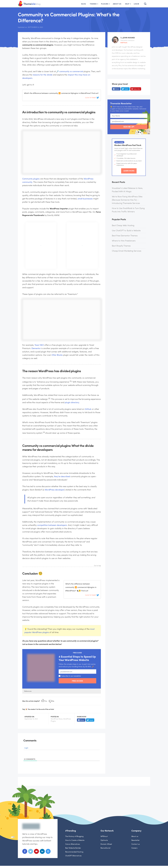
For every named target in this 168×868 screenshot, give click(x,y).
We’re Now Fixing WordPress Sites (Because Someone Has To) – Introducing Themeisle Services (127, 200)
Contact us (136, 844)
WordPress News (57, 719)
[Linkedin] (42, 853)
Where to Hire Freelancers (124, 241)
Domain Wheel (106, 844)
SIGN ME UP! (129, 127)
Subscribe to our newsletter (70, 676)
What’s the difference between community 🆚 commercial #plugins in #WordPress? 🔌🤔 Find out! (81, 587)
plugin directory (72, 402)
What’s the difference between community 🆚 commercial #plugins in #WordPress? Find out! (61, 93)
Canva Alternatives (73, 844)
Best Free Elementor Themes (125, 235)
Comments (30, 740)
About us (135, 836)
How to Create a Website (75, 840)
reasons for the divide (42, 75)
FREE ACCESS (77, 681)
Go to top (98, 566)
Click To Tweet (92, 98)
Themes (93, 4)
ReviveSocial (105, 848)
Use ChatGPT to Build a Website (126, 230)
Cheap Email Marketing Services (127, 251)
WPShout (104, 836)
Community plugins (31, 179)
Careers (134, 848)
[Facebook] (25, 853)
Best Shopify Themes (121, 246)
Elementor (36, 348)
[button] (145, 4)
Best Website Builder (73, 848)
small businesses (85, 199)
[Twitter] (31, 853)
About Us (117, 4)
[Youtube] (36, 853)
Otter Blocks (57, 355)
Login (136, 4)
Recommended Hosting (74, 852)
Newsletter (135, 840)
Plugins (105, 4)
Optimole (104, 840)
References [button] (28, 691)
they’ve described (62, 476)
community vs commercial (71, 71)
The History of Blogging (74, 836)
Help (127, 4)
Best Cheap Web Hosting (123, 225)
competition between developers (52, 525)
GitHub (88, 409)
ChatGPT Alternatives (73, 856)
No (51, 701)
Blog (84, 4)
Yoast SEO (39, 345)
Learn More (129, 171)
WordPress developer (55, 490)
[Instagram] (48, 853)
